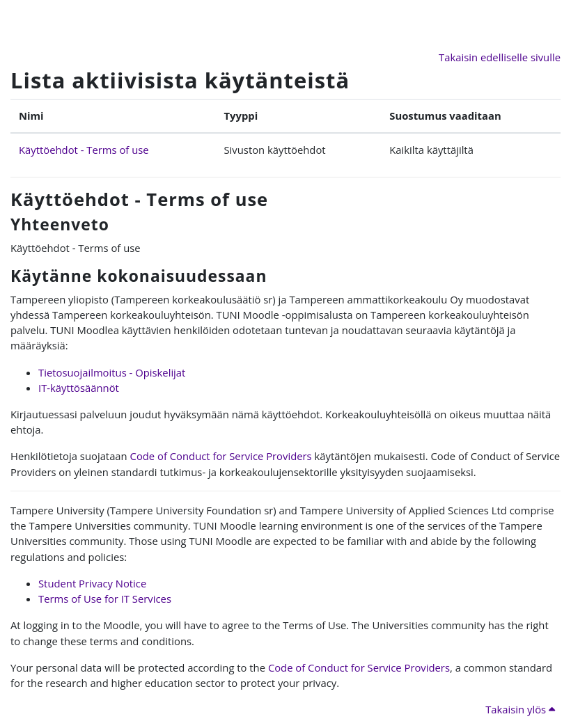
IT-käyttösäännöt (79, 388)
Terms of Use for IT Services (105, 599)
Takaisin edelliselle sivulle (500, 57)
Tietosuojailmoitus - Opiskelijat (112, 372)
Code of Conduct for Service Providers (221, 456)
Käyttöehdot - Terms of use (84, 150)
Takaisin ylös (520, 709)
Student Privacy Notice (92, 583)
